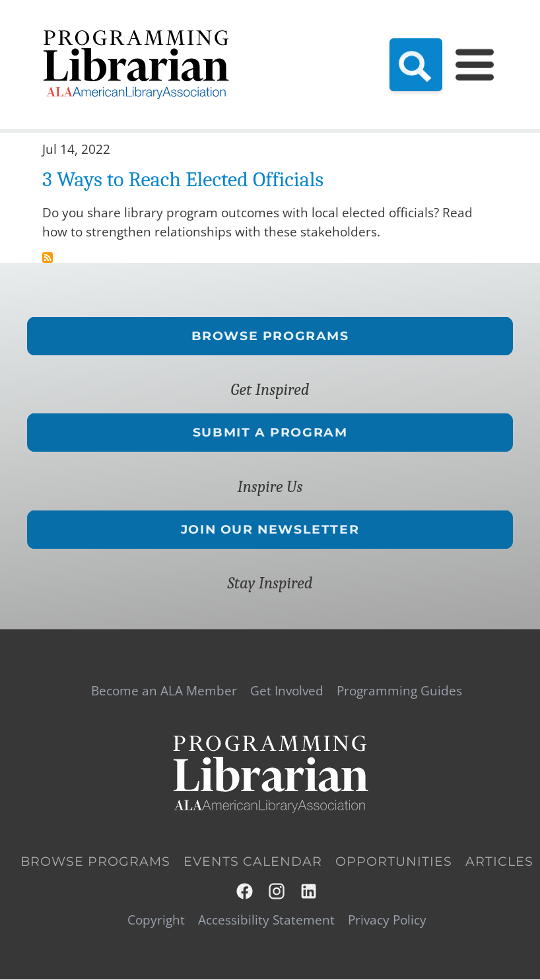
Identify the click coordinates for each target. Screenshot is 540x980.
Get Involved (287, 691)
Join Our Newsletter (270, 529)
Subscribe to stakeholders (48, 258)
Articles (499, 861)
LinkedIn (309, 891)
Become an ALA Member (164, 691)
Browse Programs (270, 335)
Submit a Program (270, 432)
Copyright (156, 920)
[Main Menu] (475, 64)
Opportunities (394, 861)
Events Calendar (253, 861)
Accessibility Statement (266, 920)
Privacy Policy (387, 920)
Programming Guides (399, 691)
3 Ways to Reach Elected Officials (183, 179)
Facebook (245, 891)
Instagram (278, 891)
